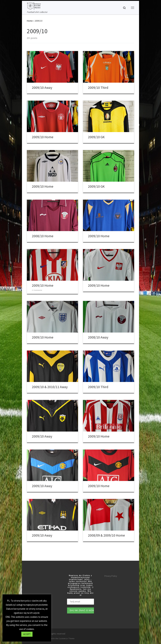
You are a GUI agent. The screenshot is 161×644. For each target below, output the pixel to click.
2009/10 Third (98, 88)
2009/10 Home (43, 137)
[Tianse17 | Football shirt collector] (34, 6)
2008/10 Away (98, 337)
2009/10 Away (42, 88)
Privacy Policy (111, 576)
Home (30, 21)
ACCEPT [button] (27, 634)
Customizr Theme (67, 638)
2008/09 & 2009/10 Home (106, 535)
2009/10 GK (96, 137)
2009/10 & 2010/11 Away (50, 387)
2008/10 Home (43, 236)
